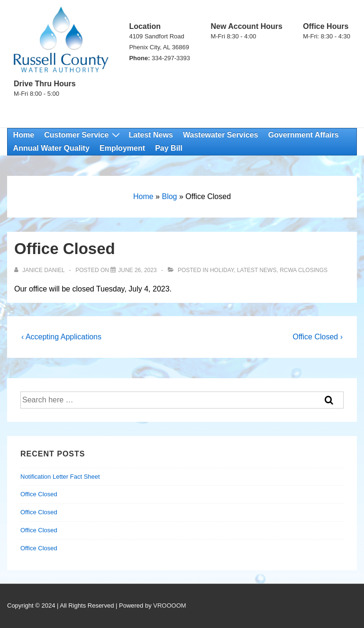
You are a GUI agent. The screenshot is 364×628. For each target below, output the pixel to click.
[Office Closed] (137, 270)
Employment (122, 148)
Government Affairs (304, 135)
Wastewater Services (221, 135)
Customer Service (83, 135)
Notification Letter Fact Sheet (60, 477)
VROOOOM (169, 605)
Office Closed (39, 494)
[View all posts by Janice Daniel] (40, 270)
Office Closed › (318, 337)
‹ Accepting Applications (61, 337)
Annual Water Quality (51, 148)
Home (24, 135)
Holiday (222, 270)
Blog (169, 196)
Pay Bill (169, 148)
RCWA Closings (304, 270)
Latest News (150, 135)
